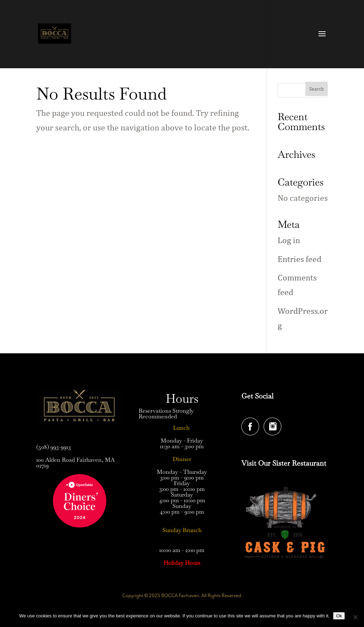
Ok (339, 616)
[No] (355, 617)
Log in (289, 240)
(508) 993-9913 (53, 447)
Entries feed (299, 259)
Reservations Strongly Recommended (166, 414)
